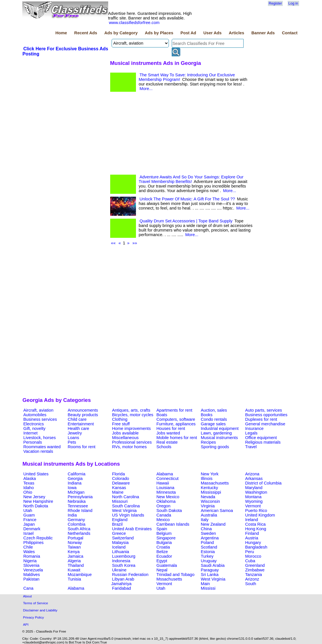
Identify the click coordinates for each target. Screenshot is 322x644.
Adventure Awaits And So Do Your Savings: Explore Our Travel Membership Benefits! (191, 179)
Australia (209, 515)
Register (275, 3)
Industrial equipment (220, 428)
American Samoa (217, 511)
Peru (250, 552)
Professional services (132, 442)
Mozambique (80, 575)
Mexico (163, 520)
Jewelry (75, 433)
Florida (119, 474)
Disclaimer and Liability (40, 610)
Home (61, 33)
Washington (256, 492)
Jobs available (126, 433)
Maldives (32, 575)
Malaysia (120, 543)
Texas (29, 483)
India (72, 515)
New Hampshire (38, 501)
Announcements (83, 410)
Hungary (253, 543)
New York (210, 474)
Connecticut (168, 478)
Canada (164, 515)
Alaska (30, 478)
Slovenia (31, 565)
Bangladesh (256, 547)
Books (207, 415)
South (251, 584)
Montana (253, 497)
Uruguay (209, 561)
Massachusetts (215, 483)
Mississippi (211, 492)
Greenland (255, 565)
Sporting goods (215, 447)
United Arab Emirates (132, 529)
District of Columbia (263, 483)
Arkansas (254, 478)
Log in (293, 3)
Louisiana (166, 488)
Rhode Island (80, 511)
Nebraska (77, 501)
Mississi (208, 588)
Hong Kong (256, 529)
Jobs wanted (168, 433)
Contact (290, 33)
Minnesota (166, 492)
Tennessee (78, 506)
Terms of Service (36, 603)
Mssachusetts (169, 579)
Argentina (210, 538)
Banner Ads (263, 33)
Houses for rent (171, 428)
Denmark (32, 529)
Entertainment (81, 424)
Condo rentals (214, 419)
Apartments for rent (174, 410)
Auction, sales (214, 410)
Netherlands (79, 533)
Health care (79, 428)
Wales (29, 552)
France (30, 520)
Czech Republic (38, 538)
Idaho (29, 488)
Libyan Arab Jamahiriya (123, 581)
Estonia (208, 552)
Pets (72, 442)
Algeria (74, 561)
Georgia (75, 478)
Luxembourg (124, 556)
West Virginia (125, 511)
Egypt (162, 561)
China (206, 529)
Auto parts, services (264, 410)
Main (206, 584)
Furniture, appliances (176, 424)
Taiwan (74, 547)
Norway (75, 543)
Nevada (208, 497)
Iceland (119, 547)
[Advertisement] (66, 100)
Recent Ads (86, 33)
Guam (29, 515)
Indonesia (121, 561)
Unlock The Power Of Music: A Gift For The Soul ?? (187, 199)
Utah (28, 511)
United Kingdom (260, 515)
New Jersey (34, 497)
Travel (251, 447)
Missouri (120, 501)
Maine (118, 492)
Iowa (72, 488)
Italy (205, 520)
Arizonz (252, 579)
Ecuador (164, 556)
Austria (252, 538)
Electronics (34, 424)
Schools (164, 447)
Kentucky (210, 488)
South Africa (79, 529)
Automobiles (35, 415)
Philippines (34, 543)
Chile (28, 547)
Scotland (209, 547)
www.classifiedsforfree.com (134, 23)
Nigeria (30, 561)
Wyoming (254, 501)
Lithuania (121, 552)
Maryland (254, 488)
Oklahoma (166, 501)
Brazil (117, 524)
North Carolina (126, 497)
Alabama (165, 474)
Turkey (207, 556)
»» (135, 243)
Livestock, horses (40, 438)
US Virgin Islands (128, 515)
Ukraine (119, 570)
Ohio (28, 492)
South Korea (124, 565)
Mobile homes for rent (177, 438)
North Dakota (36, 506)
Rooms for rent (82, 447)
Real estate (167, 442)
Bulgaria (164, 543)
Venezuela (33, 570)
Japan (29, 524)
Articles (236, 33)
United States (36, 474)
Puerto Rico (256, 511)
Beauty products (83, 415)
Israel (29, 533)
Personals (33, 442)
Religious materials (263, 442)
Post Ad (188, 33)
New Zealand (213, 524)
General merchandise (265, 424)
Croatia (163, 547)
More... (146, 89)
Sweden (209, 533)
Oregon (164, 506)
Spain (162, 529)
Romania (32, 556)
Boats (162, 415)
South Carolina (126, 506)
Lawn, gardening (216, 433)
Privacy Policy (34, 617)
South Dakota (169, 511)
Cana (28, 588)
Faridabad (122, 588)
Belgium (164, 533)
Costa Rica (256, 524)
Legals (251, 433)
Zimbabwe (255, 570)
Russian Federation (130, 575)
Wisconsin (211, 501)
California (77, 474)
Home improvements (132, 428)
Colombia (77, 524)
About (28, 596)
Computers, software (176, 419)
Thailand (76, 565)
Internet (31, 433)
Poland (208, 543)
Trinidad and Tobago (176, 575)
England (120, 520)
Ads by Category (121, 33)
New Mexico (168, 497)
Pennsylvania (80, 497)
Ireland (252, 520)
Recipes (209, 442)
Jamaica (76, 556)
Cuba (250, 561)
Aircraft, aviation (38, 410)
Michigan (76, 492)
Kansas (119, 488)
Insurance (254, 428)
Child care (77, 419)
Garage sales (213, 424)
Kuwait (74, 570)
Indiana (75, 483)
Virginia (208, 506)
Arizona (252, 474)
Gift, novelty (34, 428)
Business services (40, 419)
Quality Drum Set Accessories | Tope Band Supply (186, 221)
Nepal (162, 570)
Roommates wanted (42, 447)
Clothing (120, 419)
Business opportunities (266, 415)
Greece (119, 533)
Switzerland (123, 538)
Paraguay (210, 570)
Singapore (166, 538)
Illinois (207, 478)
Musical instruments (220, 438)
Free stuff (121, 424)
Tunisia (75, 579)
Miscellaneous (126, 438)
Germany (76, 520)
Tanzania (254, 575)
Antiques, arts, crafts (131, 410)
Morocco (253, 556)
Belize (162, 552)
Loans (74, 438)
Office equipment (261, 438)
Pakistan (31, 579)
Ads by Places (159, 33)
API (26, 624)
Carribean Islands (173, 524)
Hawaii (163, 483)
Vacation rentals (38, 451)
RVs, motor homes (130, 447)
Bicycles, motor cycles (133, 415)
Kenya (74, 552)
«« (113, 243)
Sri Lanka (210, 575)
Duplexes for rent (261, 419)
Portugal (76, 538)
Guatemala (167, 565)
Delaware (121, 483)
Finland (252, 533)
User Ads (212, 33)
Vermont (253, 506)
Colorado (121, 478)
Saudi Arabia (213, 565)
